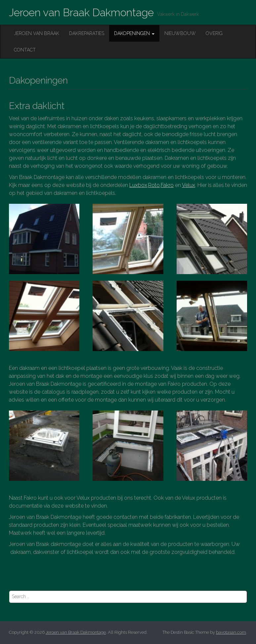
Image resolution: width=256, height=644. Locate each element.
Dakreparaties (87, 33)
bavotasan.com (231, 632)
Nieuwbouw (180, 33)
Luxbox (138, 185)
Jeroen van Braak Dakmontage (81, 12)
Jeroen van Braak (37, 33)
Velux (189, 185)
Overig (214, 33)
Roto (154, 185)
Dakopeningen (134, 33)
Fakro (167, 185)
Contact (25, 50)
